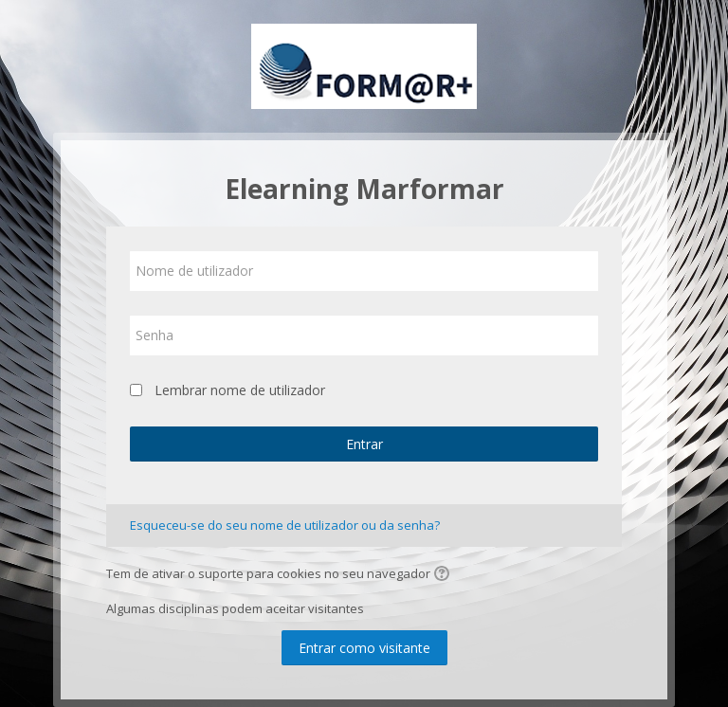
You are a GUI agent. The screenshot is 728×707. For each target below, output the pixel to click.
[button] (445, 575)
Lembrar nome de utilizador (240, 390)
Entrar (364, 444)
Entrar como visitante (364, 648)
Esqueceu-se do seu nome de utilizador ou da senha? (285, 525)
